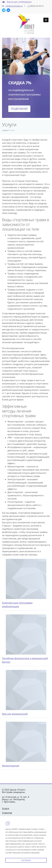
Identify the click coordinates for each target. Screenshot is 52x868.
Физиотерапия (11, 766)
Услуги (6, 808)
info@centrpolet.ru (14, 6)
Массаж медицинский (15, 714)
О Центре (7, 813)
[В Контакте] (8, 10)
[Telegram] (4, 10)
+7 (29, 6)
